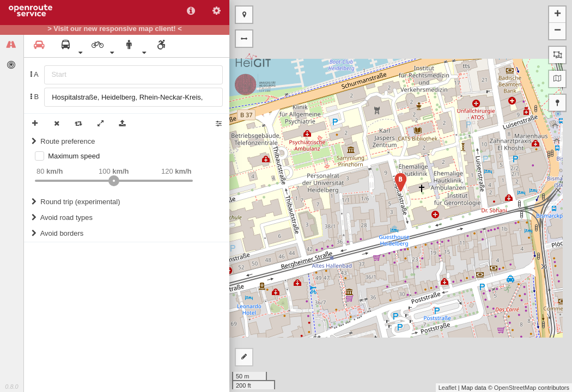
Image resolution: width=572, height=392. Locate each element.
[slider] (114, 181)
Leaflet (448, 388)
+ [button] (558, 15)
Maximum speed (74, 156)
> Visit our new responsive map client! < (115, 29)
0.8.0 (11, 387)
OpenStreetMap (515, 388)
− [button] (558, 31)
